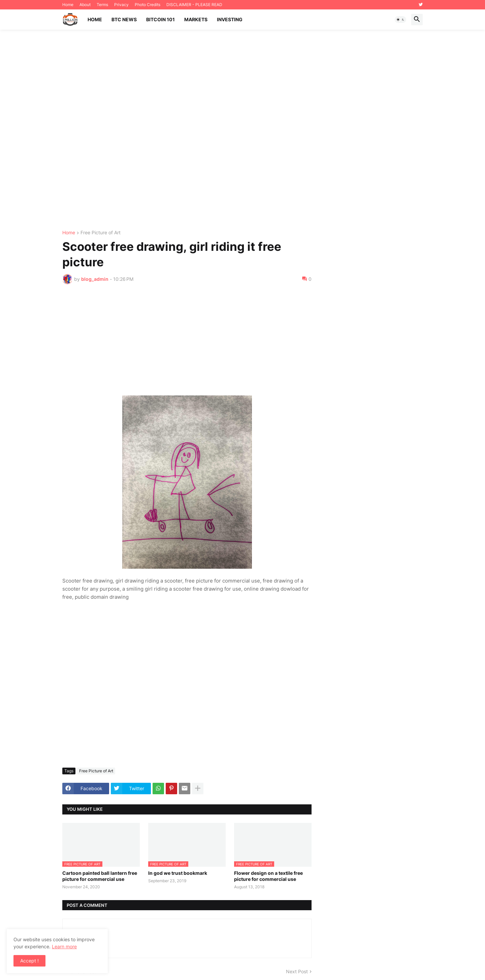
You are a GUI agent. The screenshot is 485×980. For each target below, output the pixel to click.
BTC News (124, 19)
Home (68, 5)
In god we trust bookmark (178, 873)
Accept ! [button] (29, 961)
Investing (230, 19)
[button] (400, 20)
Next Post (297, 971)
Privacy (121, 5)
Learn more (64, 946)
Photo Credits (148, 5)
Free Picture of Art (101, 233)
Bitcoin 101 (160, 19)
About (85, 5)
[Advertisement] (243, 130)
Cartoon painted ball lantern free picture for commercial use (100, 876)
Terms (102, 5)
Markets (196, 19)
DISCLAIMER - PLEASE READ (194, 5)
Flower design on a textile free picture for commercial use (268, 876)
